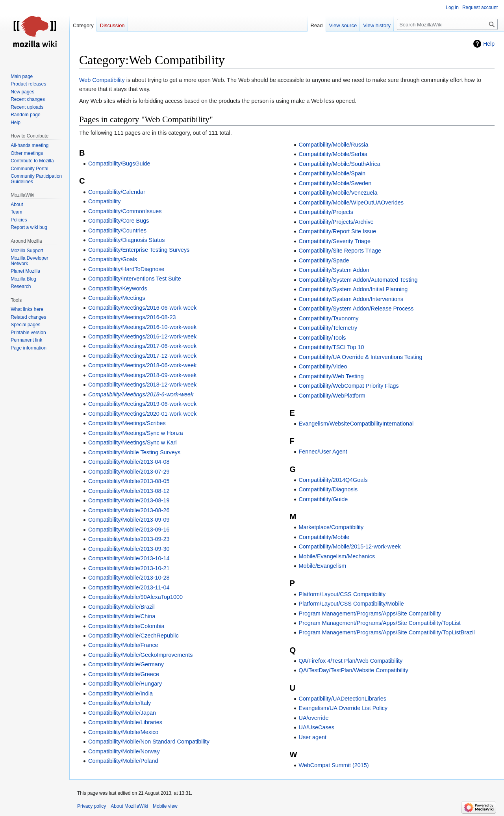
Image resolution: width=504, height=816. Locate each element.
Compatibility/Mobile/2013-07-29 (129, 472)
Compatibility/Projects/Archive (336, 222)
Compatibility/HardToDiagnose (126, 269)
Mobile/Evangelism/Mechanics (337, 556)
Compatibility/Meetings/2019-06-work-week (142, 404)
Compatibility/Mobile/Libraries (125, 722)
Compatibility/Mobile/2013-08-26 (129, 510)
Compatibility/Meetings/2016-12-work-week (142, 336)
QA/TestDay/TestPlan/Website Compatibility (354, 670)
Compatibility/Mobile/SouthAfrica (340, 164)
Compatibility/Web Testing (331, 376)
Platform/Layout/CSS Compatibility (342, 594)
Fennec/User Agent (323, 452)
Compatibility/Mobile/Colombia (126, 626)
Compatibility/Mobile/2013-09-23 (129, 539)
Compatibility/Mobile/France (123, 645)
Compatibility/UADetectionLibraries (343, 699)
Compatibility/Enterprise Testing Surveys (139, 250)
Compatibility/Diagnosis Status (126, 240)
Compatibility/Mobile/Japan (122, 713)
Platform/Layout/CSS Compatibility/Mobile (351, 604)
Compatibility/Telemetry (328, 328)
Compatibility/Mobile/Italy (120, 703)
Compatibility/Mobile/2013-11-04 (129, 587)
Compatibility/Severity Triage (335, 241)
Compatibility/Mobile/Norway (124, 751)
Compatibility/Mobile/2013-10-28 (129, 578)
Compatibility (104, 201)
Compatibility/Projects (326, 212)
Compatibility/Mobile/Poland (123, 761)
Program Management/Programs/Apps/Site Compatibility (370, 613)
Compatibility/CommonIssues (125, 211)
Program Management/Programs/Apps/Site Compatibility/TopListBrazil (387, 632)
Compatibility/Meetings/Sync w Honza (136, 433)
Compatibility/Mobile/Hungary (125, 684)
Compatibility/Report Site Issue (338, 231)
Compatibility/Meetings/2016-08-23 (132, 317)
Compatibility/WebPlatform (332, 396)
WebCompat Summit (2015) (334, 765)
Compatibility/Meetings (117, 298)
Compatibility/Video (323, 366)
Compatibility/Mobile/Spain (332, 173)
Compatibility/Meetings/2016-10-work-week (142, 327)
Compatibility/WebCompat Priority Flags (349, 386)
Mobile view (165, 806)
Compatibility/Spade (324, 260)
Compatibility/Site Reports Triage (340, 251)
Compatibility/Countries (117, 230)
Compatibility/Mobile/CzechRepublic (133, 636)
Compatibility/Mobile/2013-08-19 (129, 500)
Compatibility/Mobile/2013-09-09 (129, 520)
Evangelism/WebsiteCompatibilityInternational (356, 424)
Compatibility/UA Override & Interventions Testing (361, 357)
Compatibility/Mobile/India (120, 693)
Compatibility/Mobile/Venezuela (338, 193)
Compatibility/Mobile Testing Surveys (134, 452)
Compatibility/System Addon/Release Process (356, 309)
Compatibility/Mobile (324, 537)
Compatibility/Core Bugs (119, 221)
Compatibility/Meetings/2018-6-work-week (141, 394)
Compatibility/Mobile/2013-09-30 (129, 549)
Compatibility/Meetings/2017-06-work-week (142, 346)
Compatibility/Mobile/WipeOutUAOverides (351, 203)
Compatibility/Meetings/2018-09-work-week (142, 375)
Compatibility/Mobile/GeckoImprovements (141, 655)
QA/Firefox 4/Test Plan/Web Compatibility (351, 661)
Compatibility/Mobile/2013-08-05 (129, 481)
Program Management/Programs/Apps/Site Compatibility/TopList (380, 623)
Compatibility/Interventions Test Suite (135, 279)
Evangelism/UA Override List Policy (343, 708)
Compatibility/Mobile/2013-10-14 (129, 558)
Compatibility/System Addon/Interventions (351, 299)
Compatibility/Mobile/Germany (126, 664)
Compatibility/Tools (322, 338)
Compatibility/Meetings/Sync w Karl (132, 442)
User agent (313, 737)
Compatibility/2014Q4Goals (333, 480)
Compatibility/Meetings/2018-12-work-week (142, 385)
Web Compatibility (102, 80)
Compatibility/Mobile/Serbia (333, 154)
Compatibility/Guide (323, 499)
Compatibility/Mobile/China (122, 616)
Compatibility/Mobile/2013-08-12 (129, 491)
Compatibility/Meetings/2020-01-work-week (142, 414)
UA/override (314, 718)
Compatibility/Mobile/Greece (124, 674)
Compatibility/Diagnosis (328, 489)
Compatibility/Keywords (118, 288)
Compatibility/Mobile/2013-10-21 (129, 568)
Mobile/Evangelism (323, 566)
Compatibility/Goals (113, 259)
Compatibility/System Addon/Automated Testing (358, 280)
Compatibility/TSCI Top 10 (332, 347)
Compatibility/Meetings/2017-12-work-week (142, 356)
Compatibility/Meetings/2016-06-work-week (142, 308)
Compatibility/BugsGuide (119, 164)
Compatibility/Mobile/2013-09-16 (129, 530)
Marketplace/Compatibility (331, 527)
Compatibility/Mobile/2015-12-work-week (350, 546)
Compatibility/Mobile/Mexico (123, 732)
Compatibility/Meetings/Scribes (127, 423)
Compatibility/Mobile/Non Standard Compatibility (149, 742)
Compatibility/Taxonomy (329, 318)
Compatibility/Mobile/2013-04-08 (129, 462)
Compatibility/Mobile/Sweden (335, 183)
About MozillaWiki (129, 806)
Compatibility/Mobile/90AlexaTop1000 (135, 597)
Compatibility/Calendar (117, 192)
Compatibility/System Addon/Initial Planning (353, 289)
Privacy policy (92, 806)
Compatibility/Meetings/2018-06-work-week (142, 365)
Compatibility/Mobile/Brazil (121, 607)
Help (489, 44)
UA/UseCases (317, 727)
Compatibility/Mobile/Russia (334, 145)
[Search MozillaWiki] (447, 24)
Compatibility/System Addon (334, 270)
